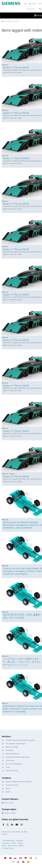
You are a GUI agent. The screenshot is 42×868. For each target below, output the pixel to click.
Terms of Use (12, 846)
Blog (25, 4)
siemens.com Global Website (12, 832)
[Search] (40, 9)
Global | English (9, 813)
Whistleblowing (9, 841)
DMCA (14, 843)
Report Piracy (9, 848)
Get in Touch (8, 803)
